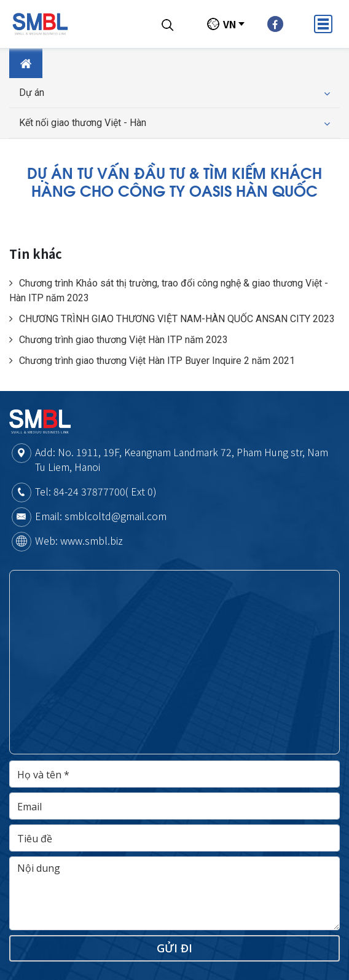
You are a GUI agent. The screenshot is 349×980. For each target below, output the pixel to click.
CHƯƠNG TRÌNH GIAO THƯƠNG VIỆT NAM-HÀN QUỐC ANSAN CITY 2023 (172, 319)
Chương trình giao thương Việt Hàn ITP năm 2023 (119, 340)
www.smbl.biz (92, 540)
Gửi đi (174, 948)
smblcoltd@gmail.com (116, 516)
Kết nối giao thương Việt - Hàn (174, 123)
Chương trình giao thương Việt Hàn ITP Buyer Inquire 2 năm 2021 (152, 361)
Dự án (174, 93)
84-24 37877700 (89, 491)
